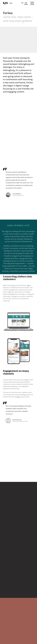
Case (11, 3)
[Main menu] (32, 3)
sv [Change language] (22, 3)
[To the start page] (5, 3)
